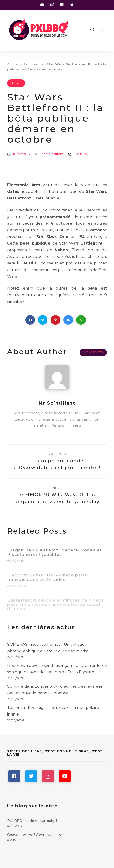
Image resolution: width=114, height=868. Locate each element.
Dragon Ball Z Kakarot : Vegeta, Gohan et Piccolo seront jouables (54, 554)
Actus (39, 64)
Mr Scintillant (52, 154)
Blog (27, 64)
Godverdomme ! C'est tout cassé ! (36, 835)
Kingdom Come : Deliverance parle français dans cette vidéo (47, 579)
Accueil (13, 64)
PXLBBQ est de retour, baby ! (32, 821)
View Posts (93, 352)
